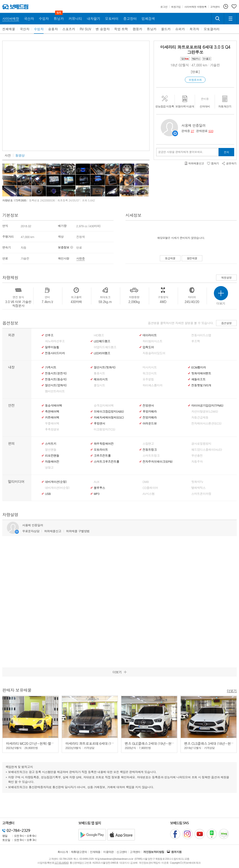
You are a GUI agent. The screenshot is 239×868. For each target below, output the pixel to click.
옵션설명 (226, 323)
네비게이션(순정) (56, 482)
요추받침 (148, 379)
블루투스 (99, 488)
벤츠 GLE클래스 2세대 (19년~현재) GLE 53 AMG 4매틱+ (165, 743)
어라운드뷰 (150, 423)
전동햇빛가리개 (201, 385)
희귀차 (194, 29)
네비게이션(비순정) (57, 488)
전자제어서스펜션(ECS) (206, 423)
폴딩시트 (99, 385)
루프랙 (196, 341)
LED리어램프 (102, 353)
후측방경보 (52, 429)
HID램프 (99, 335)
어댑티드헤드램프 (105, 347)
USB (48, 494)
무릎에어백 (52, 423)
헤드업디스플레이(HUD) (207, 450)
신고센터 (122, 852)
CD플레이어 (150, 488)
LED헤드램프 (102, 341)
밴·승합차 (103, 29)
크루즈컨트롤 (102, 456)
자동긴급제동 (200, 417)
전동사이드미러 (55, 353)
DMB (146, 482)
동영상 (20, 155)
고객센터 (135, 852)
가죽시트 (51, 367)
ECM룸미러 (199, 367)
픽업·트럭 (121, 29)
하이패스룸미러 (153, 385)
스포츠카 (69, 29)
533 (211, 131)
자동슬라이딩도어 (154, 353)
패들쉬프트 (198, 379)
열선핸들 (51, 450)
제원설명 (226, 277)
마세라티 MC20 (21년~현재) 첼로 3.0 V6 (35, 743)
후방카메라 (150, 411)
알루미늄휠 (52, 347)
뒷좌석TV (197, 482)
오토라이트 (101, 450)
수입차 (39, 29)
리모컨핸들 (52, 456)
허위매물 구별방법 (78, 531)
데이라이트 (150, 335)
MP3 (97, 494)
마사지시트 (150, 367)
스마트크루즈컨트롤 (107, 462)
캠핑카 (137, 29)
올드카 (166, 29)
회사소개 (63, 852)
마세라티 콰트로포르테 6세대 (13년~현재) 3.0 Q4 (101, 743)
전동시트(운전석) (56, 373)
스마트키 (51, 444)
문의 (226, 152)
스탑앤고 (148, 444)
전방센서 (148, 406)
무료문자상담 (31, 531)
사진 (8, 155)
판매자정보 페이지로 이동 (175, 133)
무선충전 (197, 456)
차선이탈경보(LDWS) (205, 411)
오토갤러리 (212, 29)
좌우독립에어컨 (104, 444)
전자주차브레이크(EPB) (158, 462)
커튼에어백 (52, 417)
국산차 (25, 29)
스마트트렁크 (151, 456)
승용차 (53, 29)
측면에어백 (52, 411)
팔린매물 (192, 258)
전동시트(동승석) (56, 379)
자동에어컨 (52, 462)
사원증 (81, 258)
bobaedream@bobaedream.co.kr (117, 859)
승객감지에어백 (104, 406)
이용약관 (108, 852)
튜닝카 (152, 29)
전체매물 (9, 29)
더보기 (232, 690)
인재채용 (95, 852)
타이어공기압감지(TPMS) (207, 406)
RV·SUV (86, 29)
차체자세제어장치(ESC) (109, 417)
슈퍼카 (180, 29)
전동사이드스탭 (201, 335)
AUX (97, 482)
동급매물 (170, 258)
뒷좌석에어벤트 (201, 373)
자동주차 (197, 462)
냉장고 (49, 468)
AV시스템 (149, 494)
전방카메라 (150, 417)
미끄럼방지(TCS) (105, 429)
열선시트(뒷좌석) (105, 367)
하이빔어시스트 (153, 341)
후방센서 (99, 423)
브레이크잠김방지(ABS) (109, 411)
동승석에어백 (53, 406)
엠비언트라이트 (55, 391)
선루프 (49, 335)
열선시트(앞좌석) (56, 385)
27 (192, 131)
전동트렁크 (150, 450)
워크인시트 (150, 373)
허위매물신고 (53, 531)
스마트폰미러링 (201, 494)
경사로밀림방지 (201, 444)
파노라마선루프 (55, 341)
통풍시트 (99, 373)
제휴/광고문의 (79, 852)
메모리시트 (101, 379)
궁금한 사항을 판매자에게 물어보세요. (181, 152)
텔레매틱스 (198, 488)
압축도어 (148, 347)
